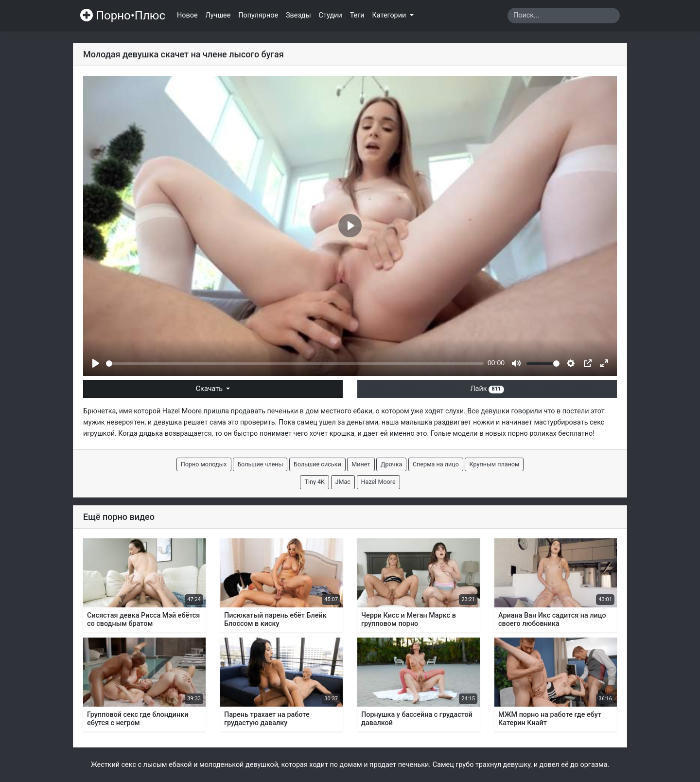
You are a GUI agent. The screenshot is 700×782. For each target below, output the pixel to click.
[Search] (564, 16)
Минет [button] (361, 464)
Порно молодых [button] (204, 464)
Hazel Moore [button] (378, 482)
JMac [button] (343, 482)
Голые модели (454, 434)
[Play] (96, 363)
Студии (331, 15)
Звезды (298, 15)
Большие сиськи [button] (317, 464)
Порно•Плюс (123, 16)
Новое (187, 15)
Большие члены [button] (260, 464)
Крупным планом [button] (494, 464)
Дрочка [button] (391, 464)
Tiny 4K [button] (315, 482)
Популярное (258, 15)
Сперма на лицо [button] (436, 464)
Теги (357, 15)
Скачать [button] (210, 389)
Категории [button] (390, 15)
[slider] (295, 364)
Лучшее (218, 15)
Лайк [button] (487, 389)
